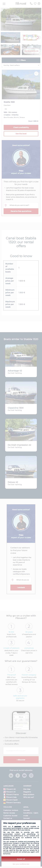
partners (18, 826)
